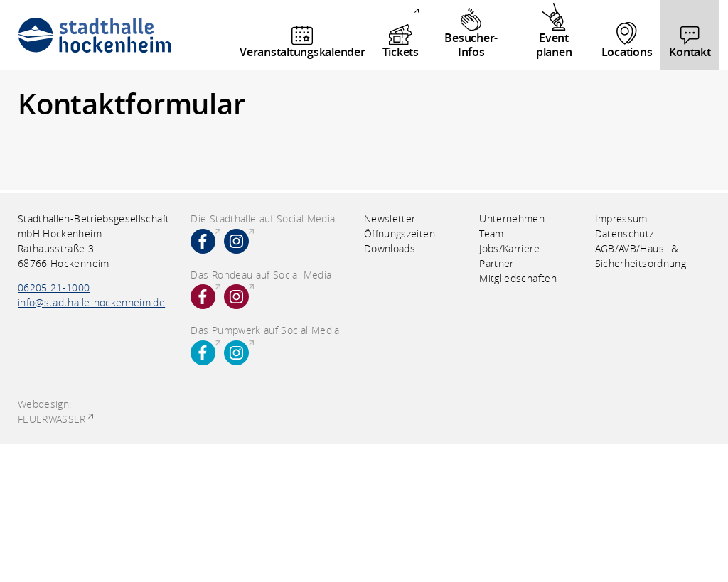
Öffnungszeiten (400, 233)
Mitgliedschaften (518, 278)
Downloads (390, 248)
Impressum (621, 219)
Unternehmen (512, 219)
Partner (496, 263)
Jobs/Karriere (509, 248)
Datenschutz (625, 233)
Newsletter (390, 219)
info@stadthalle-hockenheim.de (91, 302)
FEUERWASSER (52, 419)
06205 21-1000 (54, 287)
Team (491, 233)
